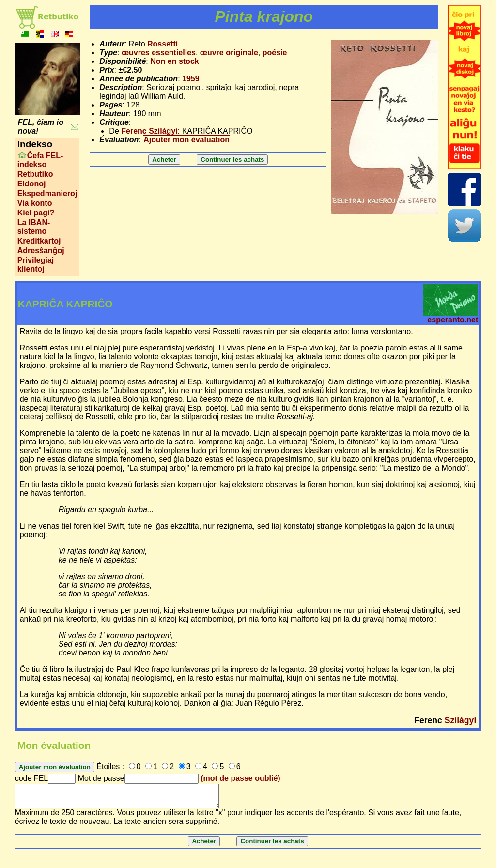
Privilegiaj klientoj (36, 265)
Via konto (35, 203)
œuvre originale (229, 53)
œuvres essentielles (159, 53)
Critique (114, 122)
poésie (275, 53)
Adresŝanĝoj (41, 251)
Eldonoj (32, 184)
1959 (191, 79)
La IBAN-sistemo (34, 227)
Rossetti (163, 44)
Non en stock (174, 61)
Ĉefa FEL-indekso (40, 160)
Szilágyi (461, 720)
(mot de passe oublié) (240, 778)
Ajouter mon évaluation (186, 140)
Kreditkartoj (39, 241)
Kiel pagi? (36, 213)
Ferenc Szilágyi (149, 131)
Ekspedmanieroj (47, 193)
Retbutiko (35, 174)
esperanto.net (453, 320)
